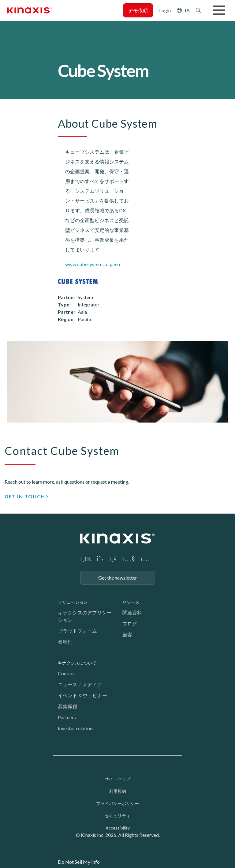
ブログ (130, 623)
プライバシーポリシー (117, 803)
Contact (66, 673)
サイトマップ (117, 779)
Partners (67, 717)
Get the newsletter (118, 578)
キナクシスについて (77, 663)
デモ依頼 (138, 10)
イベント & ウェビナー (82, 695)
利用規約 (117, 791)
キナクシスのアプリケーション (85, 616)
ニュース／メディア (80, 684)
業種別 (65, 642)
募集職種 (68, 706)
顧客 (127, 634)
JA (187, 10)
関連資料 (132, 612)
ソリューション (73, 602)
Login (165, 10)
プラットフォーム (77, 631)
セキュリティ (117, 816)
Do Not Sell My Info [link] (79, 862)
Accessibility (118, 828)
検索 (198, 10)
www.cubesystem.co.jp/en (93, 264)
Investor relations (76, 728)
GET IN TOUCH (25, 496)
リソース (131, 602)
